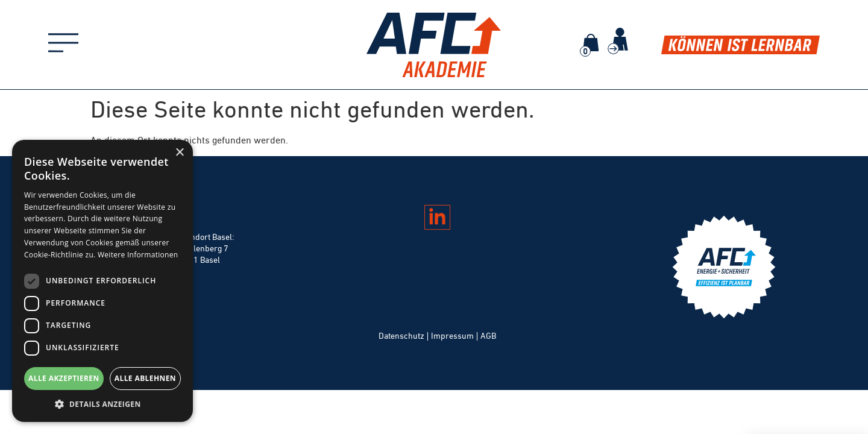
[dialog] (102, 281)
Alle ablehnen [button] (145, 378)
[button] (102, 404)
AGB (488, 336)
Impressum (452, 336)
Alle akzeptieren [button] (64, 378)
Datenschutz (401, 336)
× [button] (179, 153)
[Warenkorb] (591, 42)
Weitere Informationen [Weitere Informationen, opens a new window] (138, 255)
